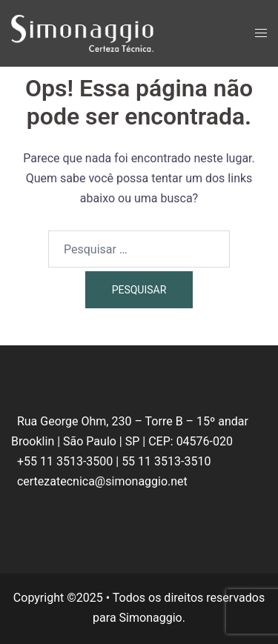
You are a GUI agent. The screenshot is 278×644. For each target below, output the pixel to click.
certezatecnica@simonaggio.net (102, 481)
